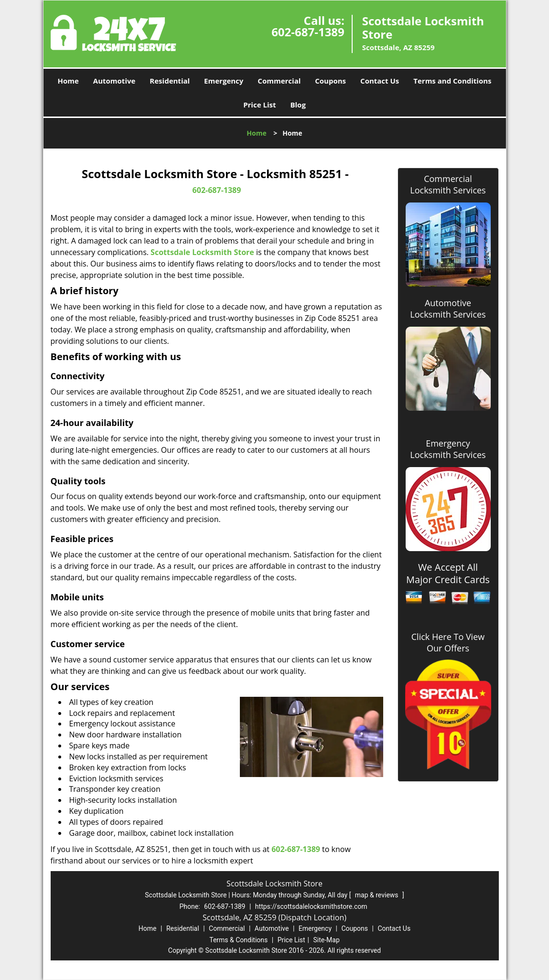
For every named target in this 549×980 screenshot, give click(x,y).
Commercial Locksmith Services (448, 184)
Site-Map (327, 940)
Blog (298, 105)
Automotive (114, 81)
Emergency (224, 81)
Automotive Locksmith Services (448, 309)
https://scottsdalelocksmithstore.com (311, 906)
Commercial (279, 81)
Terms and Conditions (452, 81)
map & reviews (377, 895)
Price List (259, 105)
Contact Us (380, 81)
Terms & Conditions (238, 940)
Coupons (330, 81)
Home (68, 81)
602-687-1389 (308, 32)
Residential (170, 81)
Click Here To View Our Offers (448, 642)
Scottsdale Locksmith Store (202, 252)
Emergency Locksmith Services (448, 449)
